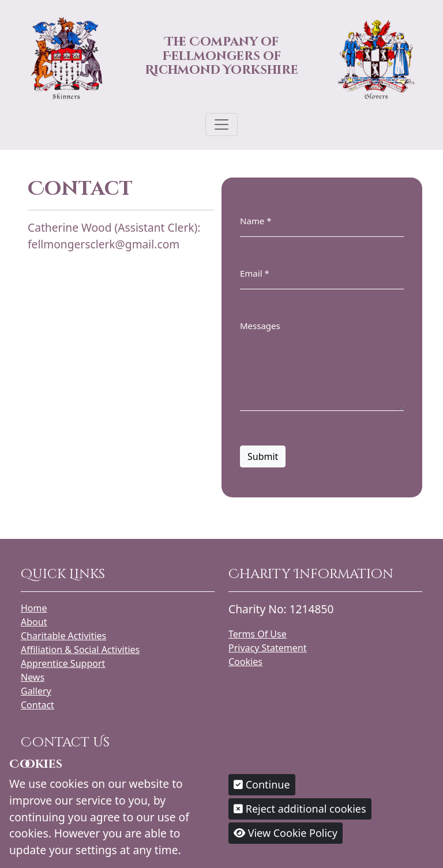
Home (34, 608)
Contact (37, 705)
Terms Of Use (258, 634)
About (34, 622)
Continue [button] (262, 784)
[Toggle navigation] (221, 124)
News (33, 677)
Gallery (36, 691)
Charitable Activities (63, 636)
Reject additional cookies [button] (300, 809)
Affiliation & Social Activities (80, 650)
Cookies (245, 662)
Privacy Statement (268, 648)
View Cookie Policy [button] (286, 833)
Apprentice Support (63, 663)
